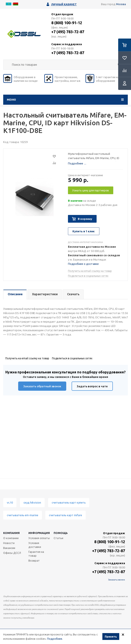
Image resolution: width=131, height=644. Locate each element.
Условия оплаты (39, 538)
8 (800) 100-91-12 (67, 23)
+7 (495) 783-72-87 (68, 32)
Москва (121, 4)
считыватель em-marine (23, 515)
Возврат (34, 561)
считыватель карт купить (69, 502)
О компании (11, 538)
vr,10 (10, 502)
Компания (11, 533)
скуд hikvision (32, 502)
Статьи (58, 538)
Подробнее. (55, 639)
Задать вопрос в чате (92, 386)
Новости (9, 543)
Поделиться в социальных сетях (88, 276)
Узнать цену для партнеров (91, 190)
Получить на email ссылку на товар (90, 271)
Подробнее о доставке (83, 264)
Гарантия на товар (36, 554)
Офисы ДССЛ (12, 553)
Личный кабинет (64, 4)
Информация (39, 533)
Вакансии (9, 548)
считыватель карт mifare (65, 515)
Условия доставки (35, 545)
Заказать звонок (117, 580)
